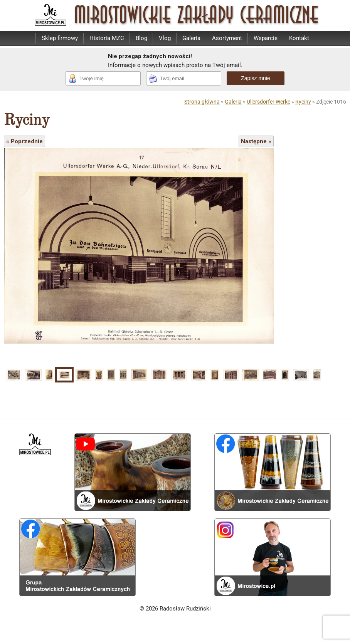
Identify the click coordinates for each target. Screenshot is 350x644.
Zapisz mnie (255, 78)
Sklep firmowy (60, 38)
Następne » (256, 141)
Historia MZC (107, 38)
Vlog (165, 38)
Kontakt (299, 38)
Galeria (191, 38)
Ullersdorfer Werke (268, 102)
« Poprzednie (24, 141)
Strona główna (202, 102)
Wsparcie (266, 38)
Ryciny (303, 102)
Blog (141, 38)
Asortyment (227, 38)
